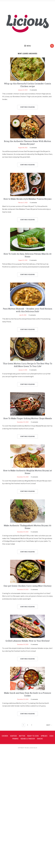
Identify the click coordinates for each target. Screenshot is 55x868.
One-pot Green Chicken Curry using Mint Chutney (28, 586)
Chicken (5, 736)
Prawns (15, 739)
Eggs (51, 736)
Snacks (40, 739)
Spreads (44, 736)
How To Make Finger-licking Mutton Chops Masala (28, 418)
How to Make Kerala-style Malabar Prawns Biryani (27, 199)
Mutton (22, 736)
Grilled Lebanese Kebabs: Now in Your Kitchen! (28, 641)
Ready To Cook (33, 736)
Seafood (13, 736)
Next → (49, 725)
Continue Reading (28, 107)
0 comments (33, 90)
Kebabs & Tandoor (28, 739)
